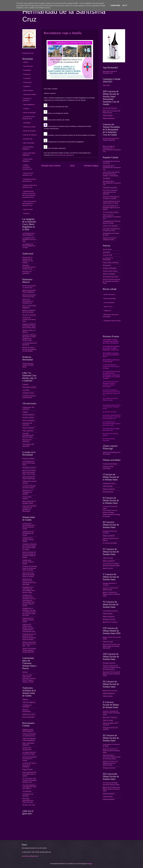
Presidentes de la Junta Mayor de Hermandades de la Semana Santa (29, 590)
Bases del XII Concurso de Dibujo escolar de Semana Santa (111, 789)
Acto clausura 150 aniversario (28, 445)
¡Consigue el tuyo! (28, 393)
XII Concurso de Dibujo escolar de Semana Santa (111, 784)
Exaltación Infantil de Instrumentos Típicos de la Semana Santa (29, 326)
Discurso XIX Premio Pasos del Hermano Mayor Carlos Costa (29, 472)
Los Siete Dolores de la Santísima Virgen (29, 753)
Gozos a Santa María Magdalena (29, 307)
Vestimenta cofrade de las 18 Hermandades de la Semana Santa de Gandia (29, 547)
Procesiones (107, 265)
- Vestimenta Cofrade (29, 94)
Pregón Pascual (27, 769)
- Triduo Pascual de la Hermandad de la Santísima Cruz (29, 203)
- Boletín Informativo (109, 295)
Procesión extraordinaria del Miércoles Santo (28, 435)
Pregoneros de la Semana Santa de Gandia (28, 620)
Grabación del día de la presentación (29, 397)
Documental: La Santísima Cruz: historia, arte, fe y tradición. (28, 260)
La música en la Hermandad (108, 259)
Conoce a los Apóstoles (110, 226)
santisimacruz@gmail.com (30, 856)
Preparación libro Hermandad (108, 467)
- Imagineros (26, 86)
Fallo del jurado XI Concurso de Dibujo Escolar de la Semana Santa (112, 757)
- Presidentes (27, 70)
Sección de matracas (29, 315)
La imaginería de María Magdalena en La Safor (29, 246)
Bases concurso (108, 568)
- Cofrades (26, 109)
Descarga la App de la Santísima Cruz (110, 72)
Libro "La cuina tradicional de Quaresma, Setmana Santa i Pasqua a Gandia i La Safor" (29, 678)
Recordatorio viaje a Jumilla (63, 33)
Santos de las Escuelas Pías (27, 749)
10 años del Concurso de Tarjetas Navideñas (111, 139)
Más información (108, 492)
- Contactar (26, 213)
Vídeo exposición (28, 431)
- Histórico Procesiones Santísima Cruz (27, 167)
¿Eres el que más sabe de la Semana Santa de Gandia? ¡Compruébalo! (111, 174)
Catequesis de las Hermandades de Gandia (28, 533)
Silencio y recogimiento (26, 710)
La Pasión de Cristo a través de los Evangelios (29, 765)
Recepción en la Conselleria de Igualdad (27, 492)
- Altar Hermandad (28, 143)
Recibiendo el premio (29, 468)
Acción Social (107, 249)
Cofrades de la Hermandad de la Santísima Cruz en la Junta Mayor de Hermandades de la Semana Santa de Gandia (29, 600)
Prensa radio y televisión (111, 263)
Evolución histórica (28, 458)
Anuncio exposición (29, 420)
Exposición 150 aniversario (27, 424)
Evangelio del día (28, 53)
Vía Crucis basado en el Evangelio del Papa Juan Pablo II (29, 787)
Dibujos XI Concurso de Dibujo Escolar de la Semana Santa (110, 763)
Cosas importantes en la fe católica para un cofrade (111, 202)
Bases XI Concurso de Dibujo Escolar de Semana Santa (111, 751)
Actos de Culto (107, 255)
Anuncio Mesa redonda (27, 498)
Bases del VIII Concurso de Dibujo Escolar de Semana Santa (111, 674)
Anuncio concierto (28, 417)
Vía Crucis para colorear (111, 212)
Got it (125, 5)
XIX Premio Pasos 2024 (110, 277)
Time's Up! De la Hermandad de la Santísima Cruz (112, 217)
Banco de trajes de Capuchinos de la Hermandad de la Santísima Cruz (112, 149)
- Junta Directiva (28, 66)
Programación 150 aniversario (28, 408)
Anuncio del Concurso (110, 108)
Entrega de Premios (109, 483)
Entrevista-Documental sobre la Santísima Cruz (29, 267)
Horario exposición (28, 428)
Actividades (106, 178)
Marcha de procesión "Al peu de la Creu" (29, 296)
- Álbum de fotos (28, 209)
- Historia (25, 62)
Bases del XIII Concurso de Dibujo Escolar (111, 112)
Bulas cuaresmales (28, 717)
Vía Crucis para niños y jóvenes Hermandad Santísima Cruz (29, 780)
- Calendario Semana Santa (112, 321)
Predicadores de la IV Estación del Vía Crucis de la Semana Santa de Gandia (29, 637)
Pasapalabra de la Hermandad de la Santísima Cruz (112, 168)
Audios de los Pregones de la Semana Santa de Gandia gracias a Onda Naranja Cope (29, 628)
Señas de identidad (109, 274)
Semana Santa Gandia (110, 271)
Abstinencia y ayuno (29, 714)
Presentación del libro (29, 387)
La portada (26, 390)
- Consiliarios (26, 78)
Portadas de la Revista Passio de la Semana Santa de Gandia (30, 568)
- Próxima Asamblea (109, 298)
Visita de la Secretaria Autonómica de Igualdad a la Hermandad (29, 508)
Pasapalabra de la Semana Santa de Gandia (111, 222)
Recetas (25, 672)
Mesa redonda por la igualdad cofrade (29, 502)
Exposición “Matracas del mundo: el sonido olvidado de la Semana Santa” (29, 338)
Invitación (25, 384)
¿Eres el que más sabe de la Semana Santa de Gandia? (29, 575)
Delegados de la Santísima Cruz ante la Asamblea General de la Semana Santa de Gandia (29, 612)
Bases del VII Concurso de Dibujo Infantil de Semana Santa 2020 (111, 646)
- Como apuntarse (109, 303)
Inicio (72, 166)
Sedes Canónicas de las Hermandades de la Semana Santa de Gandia (29, 555)
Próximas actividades (110, 268)
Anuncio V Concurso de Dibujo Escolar (110, 589)
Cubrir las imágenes (29, 702)
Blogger (90, 864)
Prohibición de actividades (27, 706)
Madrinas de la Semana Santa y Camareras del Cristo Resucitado (29, 582)
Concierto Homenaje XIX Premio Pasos (29, 487)
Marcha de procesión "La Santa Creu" (29, 287)
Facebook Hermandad (110, 464)
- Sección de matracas (29, 135)
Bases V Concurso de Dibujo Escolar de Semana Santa (111, 594)
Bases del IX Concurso (110, 691)
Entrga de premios (109, 799)
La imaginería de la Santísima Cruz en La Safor (29, 240)
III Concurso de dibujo (110, 543)
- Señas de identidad (29, 113)
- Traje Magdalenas (28, 104)
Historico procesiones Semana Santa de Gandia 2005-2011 (29, 650)
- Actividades (26, 123)
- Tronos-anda (27, 82)
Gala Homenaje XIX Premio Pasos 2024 (29, 478)
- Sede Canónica (28, 90)
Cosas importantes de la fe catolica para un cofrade (29, 774)
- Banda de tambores (29, 131)
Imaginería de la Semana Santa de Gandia (28, 540)
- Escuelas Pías (27, 139)
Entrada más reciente (51, 166)
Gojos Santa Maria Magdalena (28, 744)
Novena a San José (29, 805)
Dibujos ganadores (109, 118)
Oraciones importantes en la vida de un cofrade (30, 759)
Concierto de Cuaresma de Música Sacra (29, 319)
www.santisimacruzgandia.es (64, 155)
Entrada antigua (91, 166)
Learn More (115, 5)
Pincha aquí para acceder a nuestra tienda (28, 365)
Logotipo (25, 412)
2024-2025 (106, 85)
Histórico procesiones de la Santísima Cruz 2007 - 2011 (29, 644)
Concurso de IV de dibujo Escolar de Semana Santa (111, 565)
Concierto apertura (28, 415)
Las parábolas (27, 791)
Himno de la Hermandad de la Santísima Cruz (28, 301)
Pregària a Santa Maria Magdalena (28, 730)
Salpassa (25, 699)
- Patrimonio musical (29, 127)
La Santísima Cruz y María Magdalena (29, 234)
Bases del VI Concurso (110, 622)
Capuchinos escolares (110, 188)
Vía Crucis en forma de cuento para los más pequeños (110, 192)
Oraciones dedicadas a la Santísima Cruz (29, 735)
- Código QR (107, 311)
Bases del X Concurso (110, 717)
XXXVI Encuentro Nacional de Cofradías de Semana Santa (111, 281)
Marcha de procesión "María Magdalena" (29, 291)
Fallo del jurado (108, 115)
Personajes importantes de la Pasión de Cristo (28, 800)
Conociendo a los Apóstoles (28, 795)
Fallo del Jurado (108, 558)
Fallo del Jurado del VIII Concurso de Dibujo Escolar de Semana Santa (112, 668)
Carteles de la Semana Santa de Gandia (28, 562)
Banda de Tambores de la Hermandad (29, 311)
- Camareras (26, 74)
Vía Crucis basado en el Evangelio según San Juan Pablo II (111, 208)
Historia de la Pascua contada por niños (110, 239)
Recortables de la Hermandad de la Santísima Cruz (112, 183)
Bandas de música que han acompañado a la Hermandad (29, 349)
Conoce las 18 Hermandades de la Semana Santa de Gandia (29, 526)
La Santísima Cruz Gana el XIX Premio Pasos (29, 463)
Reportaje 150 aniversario (27, 272)
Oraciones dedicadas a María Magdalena (29, 739)
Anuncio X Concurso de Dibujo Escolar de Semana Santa (111, 713)
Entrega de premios (109, 619)
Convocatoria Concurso (110, 611)
